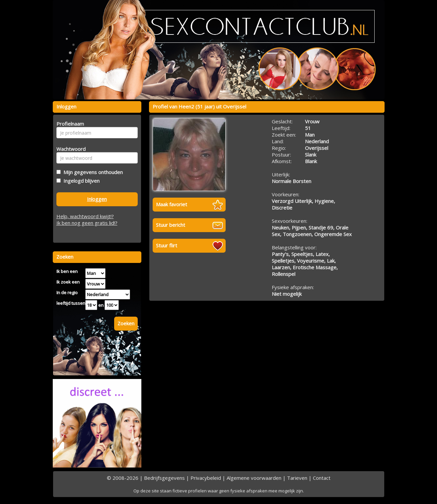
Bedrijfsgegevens (164, 478)
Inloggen (97, 199)
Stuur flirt (167, 245)
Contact (322, 478)
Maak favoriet (172, 204)
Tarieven (297, 478)
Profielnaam (69, 124)
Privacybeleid (206, 478)
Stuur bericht (171, 225)
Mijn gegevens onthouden (92, 172)
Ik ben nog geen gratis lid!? (87, 223)
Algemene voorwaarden (254, 478)
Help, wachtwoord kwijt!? (85, 216)
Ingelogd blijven (80, 181)
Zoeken (126, 323)
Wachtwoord (69, 149)
